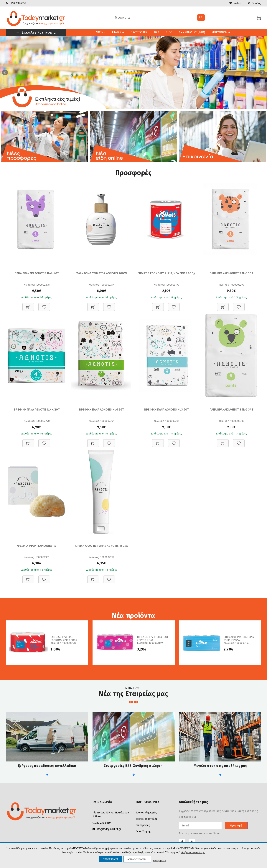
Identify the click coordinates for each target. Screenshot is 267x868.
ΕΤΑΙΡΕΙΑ (118, 32)
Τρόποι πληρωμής (146, 813)
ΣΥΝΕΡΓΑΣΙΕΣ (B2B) (192, 32)
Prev (5, 73)
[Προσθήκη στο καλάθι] (28, 305)
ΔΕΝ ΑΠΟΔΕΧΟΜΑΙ (137, 859)
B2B (156, 32)
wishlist (236, 3)
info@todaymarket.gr (108, 829)
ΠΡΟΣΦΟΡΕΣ (139, 32)
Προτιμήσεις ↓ (159, 860)
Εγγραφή (236, 826)
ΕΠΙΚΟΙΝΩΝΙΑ (221, 32)
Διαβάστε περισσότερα (193, 852)
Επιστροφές (143, 825)
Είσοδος (254, 3)
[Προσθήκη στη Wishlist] (44, 305)
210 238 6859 (18, 3)
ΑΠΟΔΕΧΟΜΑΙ (110, 859)
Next (262, 73)
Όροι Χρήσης (143, 832)
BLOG (169, 32)
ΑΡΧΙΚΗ (100, 32)
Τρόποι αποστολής (146, 819)
